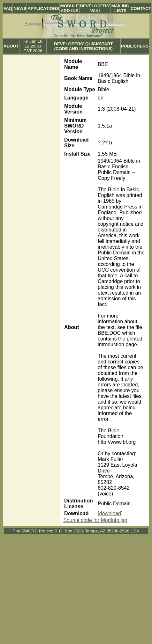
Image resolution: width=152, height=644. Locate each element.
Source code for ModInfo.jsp (95, 520)
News (20, 8)
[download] (110, 513)
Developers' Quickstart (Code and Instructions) (83, 46)
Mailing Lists (120, 8)
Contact (141, 8)
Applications (43, 8)
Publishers (135, 46)
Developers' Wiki (95, 8)
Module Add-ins (70, 8)
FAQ (8, 8)
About (11, 46)
